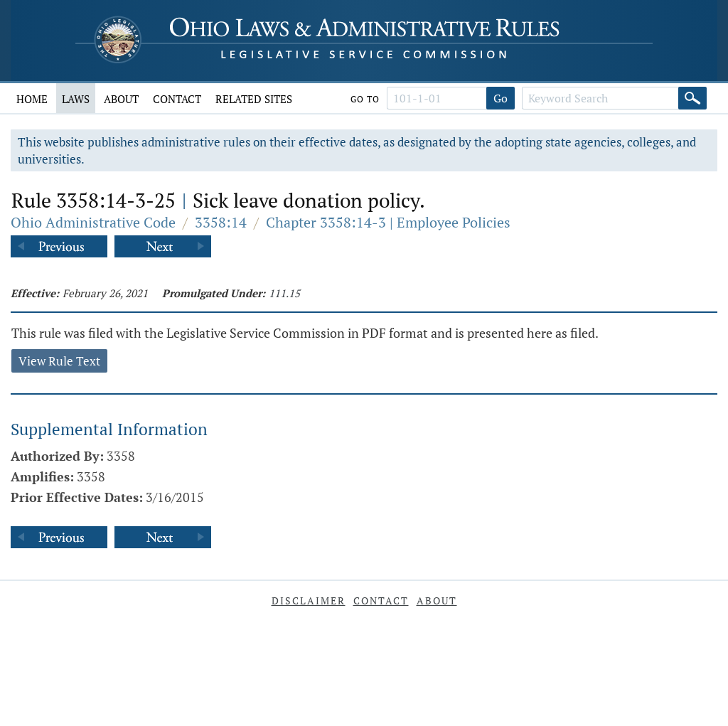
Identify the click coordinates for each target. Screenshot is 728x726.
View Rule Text (59, 361)
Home (32, 99)
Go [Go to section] (500, 98)
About (121, 99)
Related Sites (254, 99)
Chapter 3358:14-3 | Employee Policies (388, 222)
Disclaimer (309, 600)
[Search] (692, 98)
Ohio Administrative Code (93, 222)
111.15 (284, 293)
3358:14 (221, 222)
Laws (76, 99)
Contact (177, 99)
